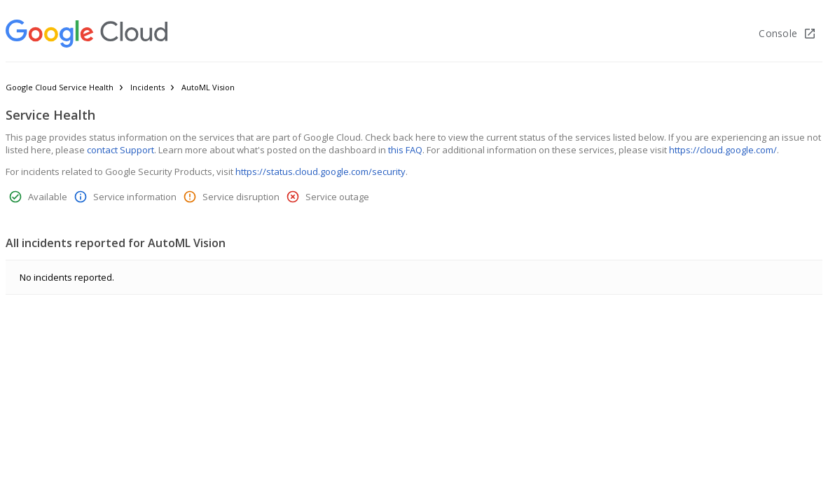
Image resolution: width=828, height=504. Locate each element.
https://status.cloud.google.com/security (320, 171)
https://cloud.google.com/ (723, 150)
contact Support (120, 150)
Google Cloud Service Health (60, 87)
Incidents (147, 87)
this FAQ (405, 150)
